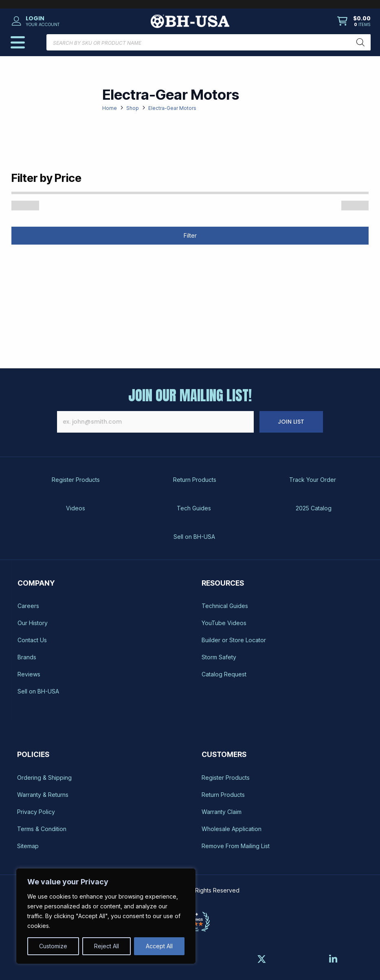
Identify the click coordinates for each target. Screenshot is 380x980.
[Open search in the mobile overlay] (209, 42)
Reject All (107, 946)
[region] (106, 916)
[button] (68, 21)
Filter (190, 235)
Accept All (159, 946)
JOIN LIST (307, 422)
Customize (53, 946)
